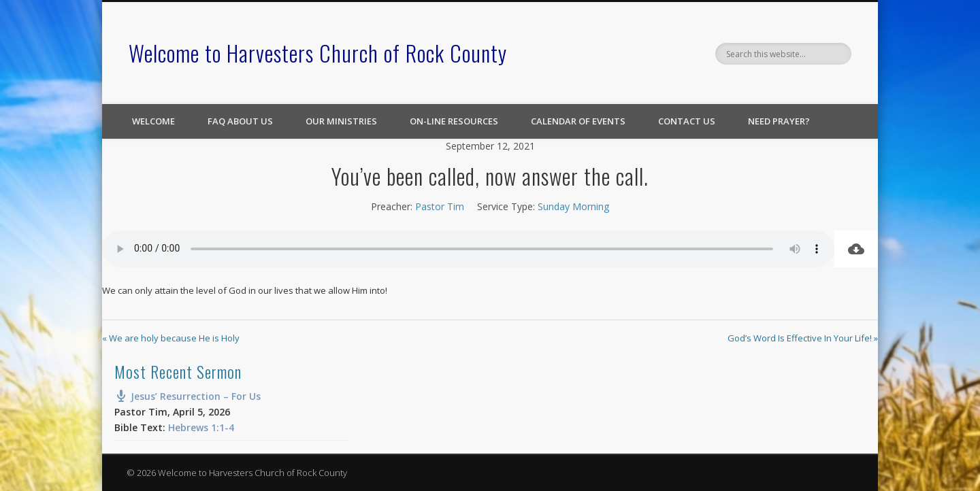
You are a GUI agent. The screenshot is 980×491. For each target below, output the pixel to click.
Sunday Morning (573, 206)
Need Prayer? (779, 121)
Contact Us (687, 121)
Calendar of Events (578, 121)
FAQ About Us (240, 121)
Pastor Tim (440, 206)
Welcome (153, 121)
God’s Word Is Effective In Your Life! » (803, 338)
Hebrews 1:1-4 (201, 427)
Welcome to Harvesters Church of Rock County (318, 53)
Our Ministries (341, 121)
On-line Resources (454, 121)
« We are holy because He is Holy (171, 338)
